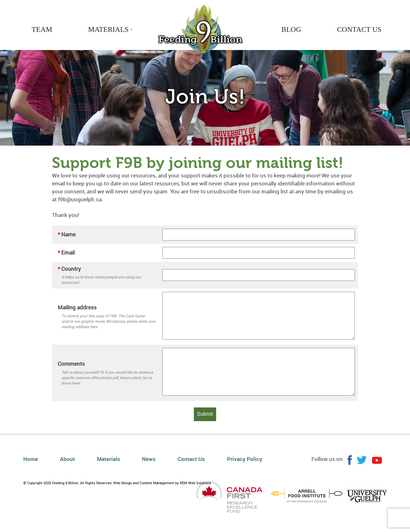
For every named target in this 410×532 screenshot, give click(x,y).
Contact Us (191, 459)
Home (31, 459)
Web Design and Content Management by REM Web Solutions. (163, 483)
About (67, 459)
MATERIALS (110, 29)
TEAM (42, 29)
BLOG (291, 29)
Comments (71, 364)
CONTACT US (359, 29)
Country (69, 269)
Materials (109, 459)
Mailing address (77, 307)
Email (66, 252)
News (149, 459)
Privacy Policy (245, 459)
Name (67, 234)
